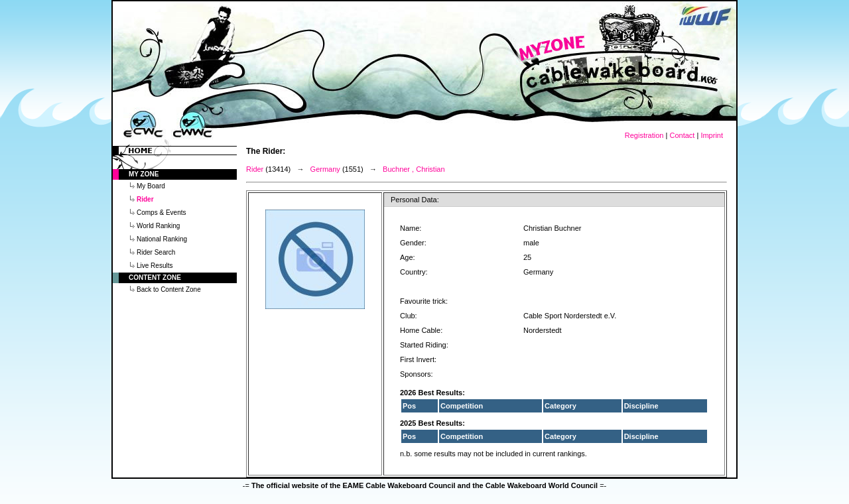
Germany (325, 169)
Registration (644, 135)
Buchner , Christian (414, 169)
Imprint (712, 135)
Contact (682, 135)
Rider (255, 169)
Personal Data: (415, 200)
